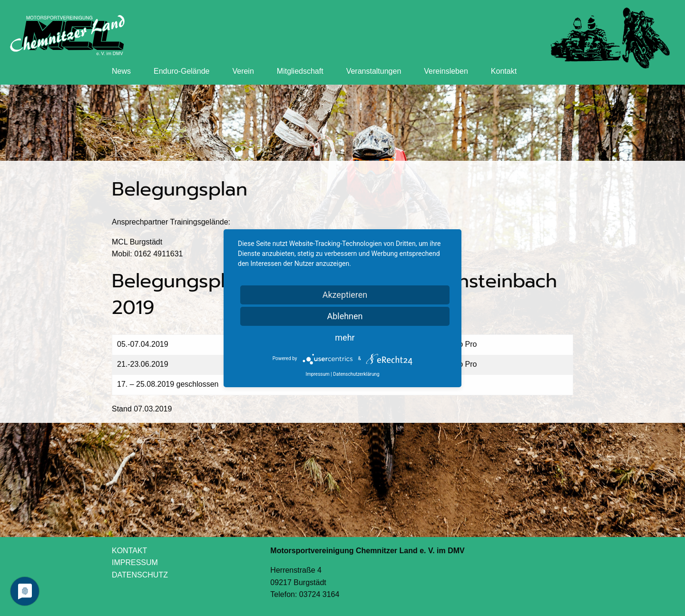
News (121, 71)
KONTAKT (129, 551)
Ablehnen (345, 316)
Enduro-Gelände (181, 71)
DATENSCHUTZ (140, 575)
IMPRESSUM (135, 562)
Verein (243, 71)
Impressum (317, 374)
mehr (345, 337)
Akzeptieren (345, 295)
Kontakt (504, 71)
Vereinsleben (446, 71)
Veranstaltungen (374, 71)
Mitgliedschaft (300, 71)
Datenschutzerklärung (356, 374)
